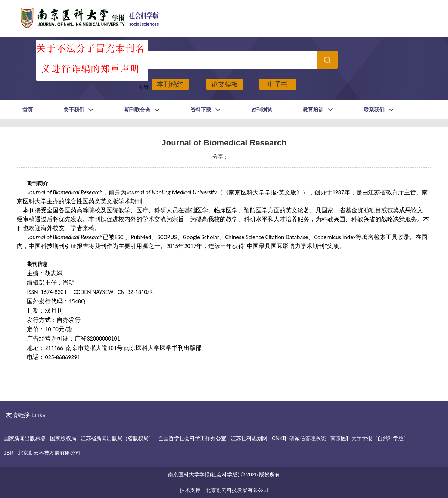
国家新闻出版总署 (25, 438)
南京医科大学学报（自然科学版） (370, 438)
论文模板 (225, 84)
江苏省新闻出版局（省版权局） (117, 438)
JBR (9, 453)
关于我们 (74, 110)
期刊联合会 (137, 110)
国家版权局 (63, 438)
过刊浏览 (262, 110)
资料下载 (201, 110)
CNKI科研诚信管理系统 (299, 438)
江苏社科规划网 (249, 438)
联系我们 (374, 110)
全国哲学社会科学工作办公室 (192, 438)
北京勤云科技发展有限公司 (49, 453)
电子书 (278, 84)
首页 (28, 110)
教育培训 (313, 110)
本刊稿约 (170, 84)
